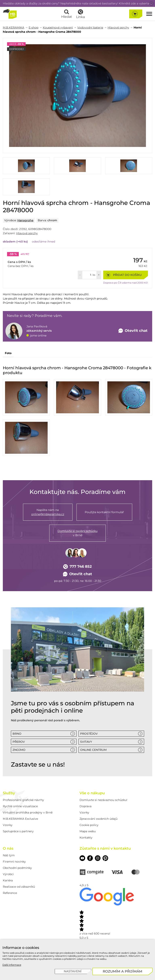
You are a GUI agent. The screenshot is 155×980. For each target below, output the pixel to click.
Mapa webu (88, 831)
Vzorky (8, 825)
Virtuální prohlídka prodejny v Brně (28, 812)
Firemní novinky (14, 862)
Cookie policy (89, 825)
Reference (10, 893)
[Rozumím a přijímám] (123, 971)
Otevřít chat (78, 574)
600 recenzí (102, 934)
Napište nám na (48, 512)
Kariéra (8, 880)
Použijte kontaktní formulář (104, 512)
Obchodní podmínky (17, 868)
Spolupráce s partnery (18, 831)
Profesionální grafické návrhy (23, 800)
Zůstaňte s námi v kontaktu (105, 848)
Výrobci (8, 874)
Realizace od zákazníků (19, 887)
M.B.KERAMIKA (14, 27)
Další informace (12, 965)
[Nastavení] (73, 972)
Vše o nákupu (92, 793)
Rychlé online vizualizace (20, 806)
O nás (8, 848)
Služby (9, 793)
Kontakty (86, 838)
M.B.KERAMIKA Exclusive (20, 819)
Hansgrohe (25, 220)
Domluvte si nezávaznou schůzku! (103, 800)
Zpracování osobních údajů (98, 819)
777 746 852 (77, 567)
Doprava (85, 806)
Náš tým (9, 855)
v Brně (77, 533)
